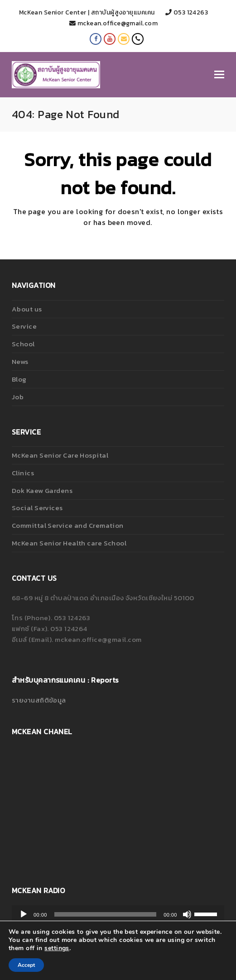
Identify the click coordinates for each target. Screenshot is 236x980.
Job (18, 397)
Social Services (37, 508)
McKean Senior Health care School (69, 543)
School (23, 344)
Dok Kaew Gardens (42, 490)
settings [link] (57, 948)
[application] (118, 914)
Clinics (23, 473)
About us (27, 309)
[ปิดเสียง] (187, 914)
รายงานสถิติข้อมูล (39, 700)
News (20, 361)
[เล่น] (24, 914)
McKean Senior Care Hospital (60, 455)
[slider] (105, 914)
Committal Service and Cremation (68, 525)
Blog (19, 379)
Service (24, 326)
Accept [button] (26, 965)
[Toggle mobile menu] (219, 75)
